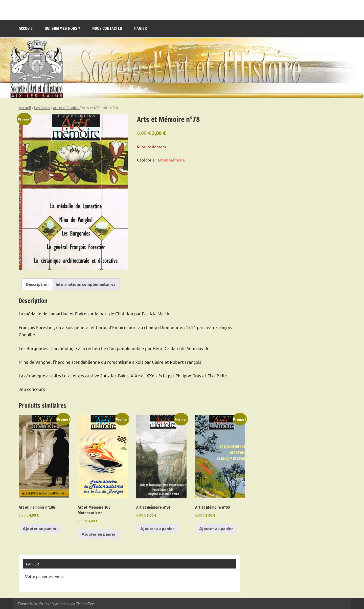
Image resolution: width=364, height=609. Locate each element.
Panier (141, 28)
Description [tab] (37, 284)
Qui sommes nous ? (62, 28)
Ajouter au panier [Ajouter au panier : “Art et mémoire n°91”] (157, 528)
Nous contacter (107, 28)
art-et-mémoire (66, 107)
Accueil (26, 28)
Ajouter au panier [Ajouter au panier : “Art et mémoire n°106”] (40, 528)
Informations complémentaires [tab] (86, 284)
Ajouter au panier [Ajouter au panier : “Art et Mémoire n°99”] (216, 528)
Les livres (42, 107)
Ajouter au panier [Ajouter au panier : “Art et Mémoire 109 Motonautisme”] (99, 534)
